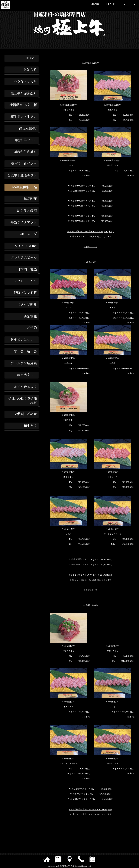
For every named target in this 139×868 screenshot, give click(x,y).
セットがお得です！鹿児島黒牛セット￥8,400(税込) (90, 232)
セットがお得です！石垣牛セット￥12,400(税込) (90, 575)
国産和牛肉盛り (25, 152)
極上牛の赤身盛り (24, 93)
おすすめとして (25, 387)
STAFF (110, 4)
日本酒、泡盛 (27, 269)
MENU (95, 4)
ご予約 (32, 328)
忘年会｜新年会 (25, 352)
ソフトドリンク (25, 281)
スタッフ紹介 (27, 305)
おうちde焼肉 (27, 211)
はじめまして (27, 375)
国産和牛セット (25, 140)
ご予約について (90, 247)
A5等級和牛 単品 (24, 187)
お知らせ (30, 70)
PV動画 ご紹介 (25, 414)
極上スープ (29, 234)
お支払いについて (24, 340)
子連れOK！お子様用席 (22, 401)
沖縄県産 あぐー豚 (23, 105)
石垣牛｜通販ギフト (22, 175)
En (133, 4)
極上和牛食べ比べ (24, 164)
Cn (123, 4)
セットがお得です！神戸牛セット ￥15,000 (90, 810)
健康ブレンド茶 (25, 293)
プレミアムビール (24, 258)
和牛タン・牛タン (24, 117)
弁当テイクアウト (24, 223)
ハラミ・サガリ (25, 82)
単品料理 (30, 199)
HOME (31, 58)
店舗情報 (30, 316)
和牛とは (30, 426)
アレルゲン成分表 (24, 363)
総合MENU (28, 129)
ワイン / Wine (26, 246)
